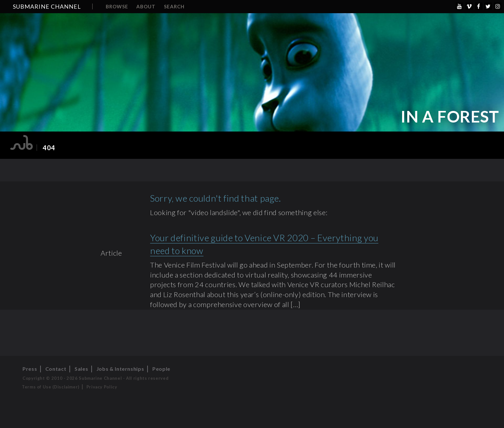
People (161, 369)
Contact (56, 369)
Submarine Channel (47, 6)
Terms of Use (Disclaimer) (51, 387)
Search (174, 6)
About (146, 6)
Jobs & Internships (120, 369)
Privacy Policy (102, 387)
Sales (81, 369)
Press (30, 369)
